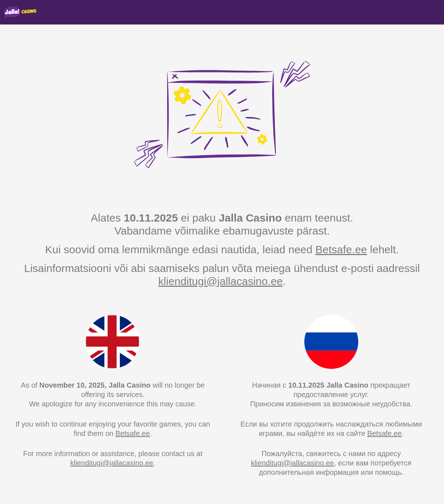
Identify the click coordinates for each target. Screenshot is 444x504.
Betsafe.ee (341, 249)
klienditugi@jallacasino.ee (220, 281)
